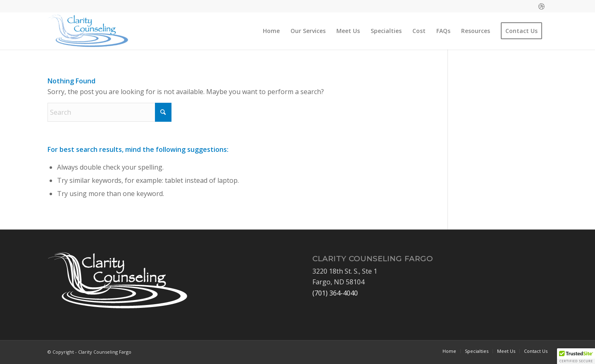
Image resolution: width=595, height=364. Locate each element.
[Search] (109, 112)
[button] (576, 356)
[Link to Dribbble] (541, 6)
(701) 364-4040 (335, 293)
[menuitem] (271, 31)
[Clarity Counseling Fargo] (88, 31)
